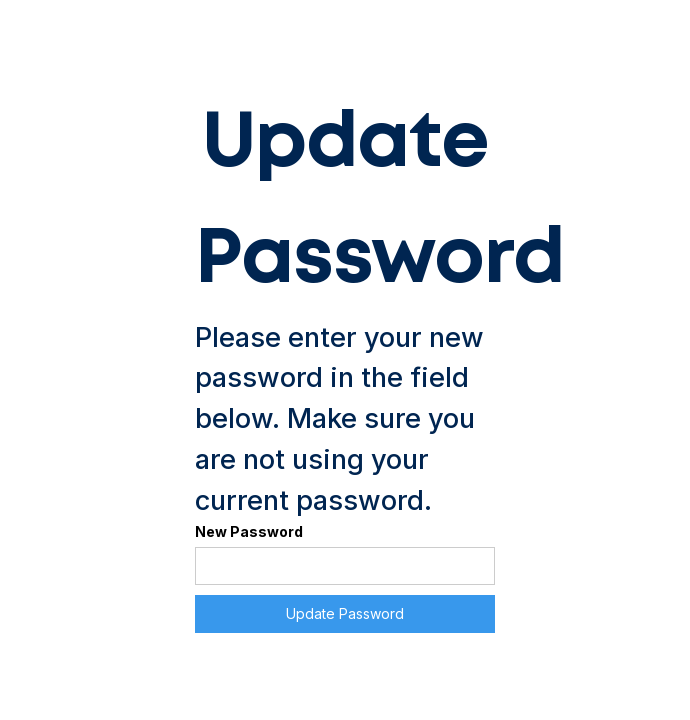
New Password (249, 531)
